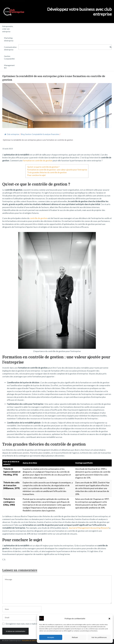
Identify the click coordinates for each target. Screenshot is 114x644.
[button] (109, 619)
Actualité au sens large (31, 640)
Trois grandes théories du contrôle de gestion (47, 172)
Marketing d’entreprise (9, 39)
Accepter (51, 637)
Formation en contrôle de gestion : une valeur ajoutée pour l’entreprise (57, 170)
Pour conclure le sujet (36, 175)
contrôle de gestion (39, 218)
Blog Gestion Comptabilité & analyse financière (40, 134)
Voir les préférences (99, 637)
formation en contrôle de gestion (38, 160)
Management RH (9, 67)
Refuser (75, 637)
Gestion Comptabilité (9, 57)
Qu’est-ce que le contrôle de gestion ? (43, 167)
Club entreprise (12, 134)
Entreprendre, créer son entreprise (8, 29)
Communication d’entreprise (10, 48)
